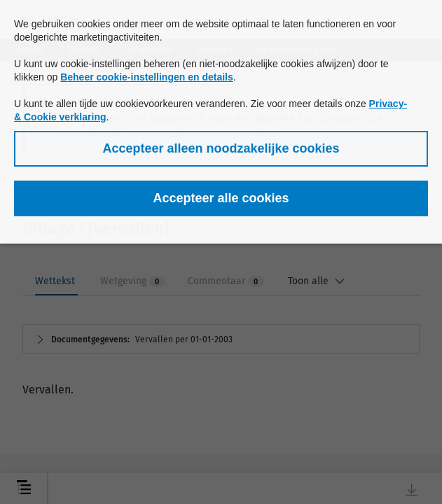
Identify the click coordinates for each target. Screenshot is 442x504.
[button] (221, 149)
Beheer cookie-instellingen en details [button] (147, 77)
